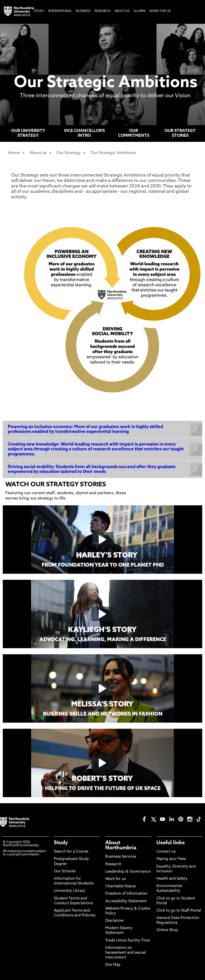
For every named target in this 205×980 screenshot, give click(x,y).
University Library (70, 891)
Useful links (171, 843)
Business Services (121, 857)
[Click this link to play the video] (103, 540)
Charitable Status (120, 886)
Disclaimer (115, 921)
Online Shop (167, 930)
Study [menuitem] (39, 11)
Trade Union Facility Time (128, 941)
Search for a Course (71, 852)
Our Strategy (69, 153)
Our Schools (65, 871)
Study (61, 843)
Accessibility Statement (126, 901)
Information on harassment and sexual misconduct (126, 953)
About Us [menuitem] (122, 11)
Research (113, 864)
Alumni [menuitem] (139, 11)
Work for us (116, 879)
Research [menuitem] (102, 11)
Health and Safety (172, 879)
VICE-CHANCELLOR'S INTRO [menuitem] (84, 133)
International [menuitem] (60, 11)
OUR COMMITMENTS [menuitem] (134, 133)
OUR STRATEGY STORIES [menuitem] (180, 133)
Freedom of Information (126, 894)
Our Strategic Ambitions (113, 153)
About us (38, 153)
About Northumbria (121, 846)
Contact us (166, 852)
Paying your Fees (171, 859)
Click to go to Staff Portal (179, 911)
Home (14, 153)
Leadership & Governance (128, 872)
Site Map (113, 965)
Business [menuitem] (83, 11)
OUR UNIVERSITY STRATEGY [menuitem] (28, 133)
